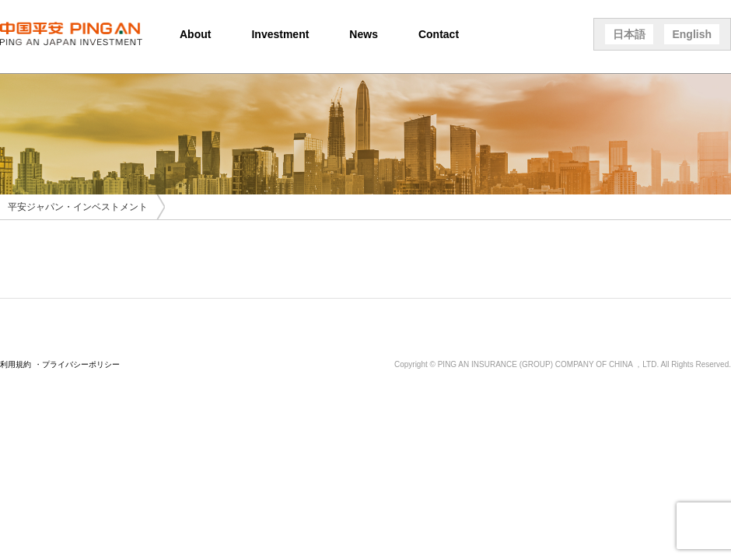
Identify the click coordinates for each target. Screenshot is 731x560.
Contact (439, 34)
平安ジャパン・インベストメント (78, 207)
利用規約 (16, 364)
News (364, 34)
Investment (280, 34)
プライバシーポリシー (81, 364)
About (195, 34)
